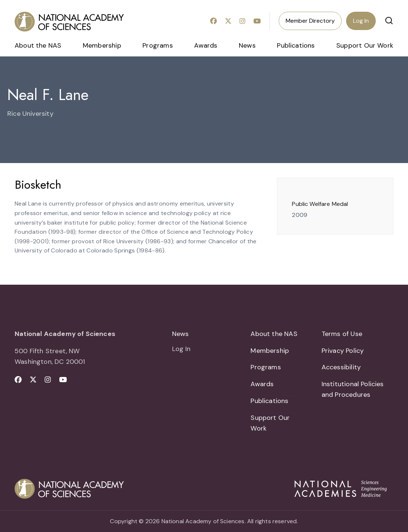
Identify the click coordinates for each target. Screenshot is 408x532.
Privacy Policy (343, 351)
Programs (157, 45)
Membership (102, 45)
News (247, 45)
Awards (206, 45)
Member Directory (310, 21)
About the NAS (38, 45)
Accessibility (341, 367)
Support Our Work (365, 45)
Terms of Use (342, 334)
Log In (361, 21)
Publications (296, 45)
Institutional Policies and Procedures (353, 389)
